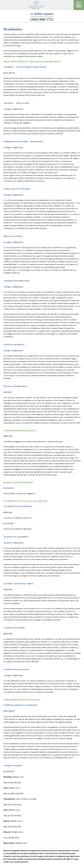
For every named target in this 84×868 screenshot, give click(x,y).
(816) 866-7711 (42, 19)
